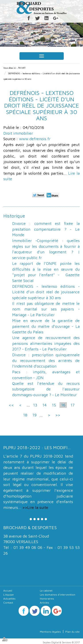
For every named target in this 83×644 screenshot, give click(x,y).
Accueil (22, 68)
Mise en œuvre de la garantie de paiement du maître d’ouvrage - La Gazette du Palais (46, 326)
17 (72, 405)
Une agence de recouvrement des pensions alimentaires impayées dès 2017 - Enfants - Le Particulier (46, 343)
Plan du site (72, 632)
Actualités (9, 599)
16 (63, 405)
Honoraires (47, 599)
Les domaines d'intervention (58, 595)
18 (25, 415)
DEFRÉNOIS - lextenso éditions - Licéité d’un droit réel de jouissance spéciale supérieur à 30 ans (46, 292)
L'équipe (9, 595)
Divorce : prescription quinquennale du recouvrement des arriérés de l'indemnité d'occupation (46, 360)
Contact (8, 603)
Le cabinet (46, 591)
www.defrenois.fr (35, 139)
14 (44, 405)
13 (35, 405)
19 (34, 415)
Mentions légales (50, 632)
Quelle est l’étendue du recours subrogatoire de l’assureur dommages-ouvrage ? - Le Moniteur (46, 389)
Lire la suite (38, 507)
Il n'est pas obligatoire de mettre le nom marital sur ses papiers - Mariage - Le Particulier (46, 309)
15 (54, 405)
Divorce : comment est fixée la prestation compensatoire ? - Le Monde (46, 229)
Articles (44, 603)
